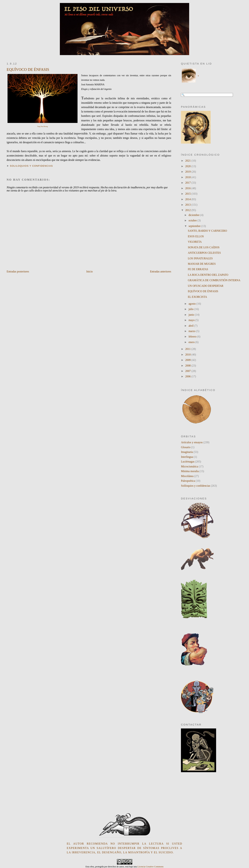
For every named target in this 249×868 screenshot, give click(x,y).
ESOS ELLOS (196, 236)
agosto (192, 304)
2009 (188, 360)
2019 (188, 172)
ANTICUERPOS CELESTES (204, 253)
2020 (188, 166)
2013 (188, 205)
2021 (188, 161)
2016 (188, 188)
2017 (188, 183)
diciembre (194, 215)
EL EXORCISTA (198, 297)
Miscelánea (187, 476)
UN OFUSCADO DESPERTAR (206, 286)
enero (192, 342)
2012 (188, 210)
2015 (188, 194)
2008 (188, 366)
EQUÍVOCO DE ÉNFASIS (28, 70)
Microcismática (190, 466)
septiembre (195, 226)
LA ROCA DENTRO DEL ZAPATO (208, 275)
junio (192, 315)
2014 (188, 199)
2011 (188, 349)
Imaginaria (187, 452)
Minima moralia (190, 471)
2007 (188, 371)
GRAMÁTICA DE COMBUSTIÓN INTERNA (214, 280)
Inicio (90, 271)
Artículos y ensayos (192, 442)
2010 (188, 355)
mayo (192, 320)
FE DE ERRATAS (198, 269)
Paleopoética (188, 481)
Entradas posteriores (18, 271)
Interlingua (187, 457)
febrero (193, 337)
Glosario (186, 447)
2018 (188, 177)
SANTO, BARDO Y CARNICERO (208, 231)
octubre (193, 220)
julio (191, 309)
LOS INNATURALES (200, 258)
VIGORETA (195, 242)
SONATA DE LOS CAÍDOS (204, 247)
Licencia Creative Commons (151, 867)
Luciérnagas (188, 462)
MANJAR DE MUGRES (202, 264)
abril (191, 326)
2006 (188, 376)
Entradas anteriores (161, 271)
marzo (192, 331)
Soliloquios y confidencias (31, 166)
